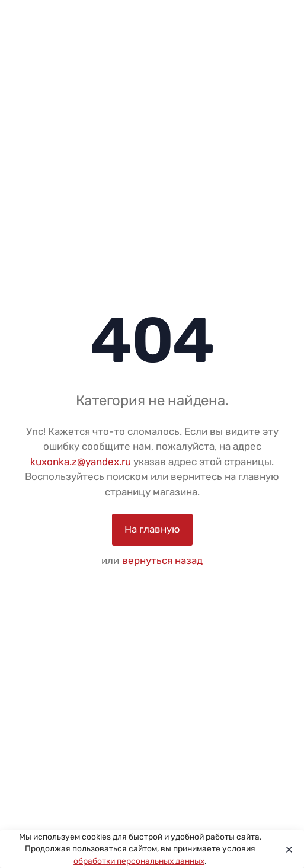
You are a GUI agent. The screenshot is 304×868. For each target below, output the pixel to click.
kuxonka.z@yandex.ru (81, 462)
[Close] (287, 849)
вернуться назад (162, 560)
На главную (152, 529)
